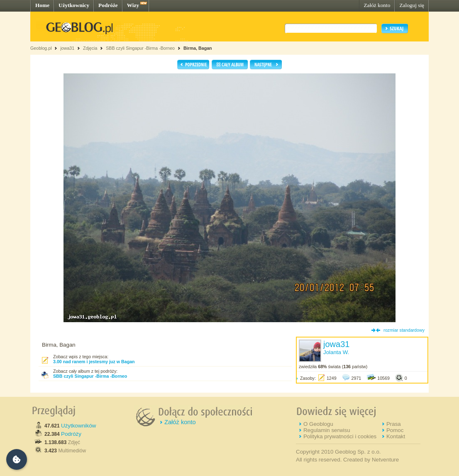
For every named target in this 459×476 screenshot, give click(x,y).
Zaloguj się (412, 5)
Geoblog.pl (41, 48)
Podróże (108, 5)
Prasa (394, 424)
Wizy (133, 5)
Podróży (71, 434)
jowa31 (67, 48)
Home (42, 5)
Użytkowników (78, 426)
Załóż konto (377, 5)
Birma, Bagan (198, 48)
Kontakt (396, 436)
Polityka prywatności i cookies (340, 436)
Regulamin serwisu (327, 430)
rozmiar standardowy (404, 330)
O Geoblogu (318, 424)
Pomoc (395, 430)
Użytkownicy (74, 5)
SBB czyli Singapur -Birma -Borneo (141, 48)
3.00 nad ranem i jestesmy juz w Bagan (94, 362)
